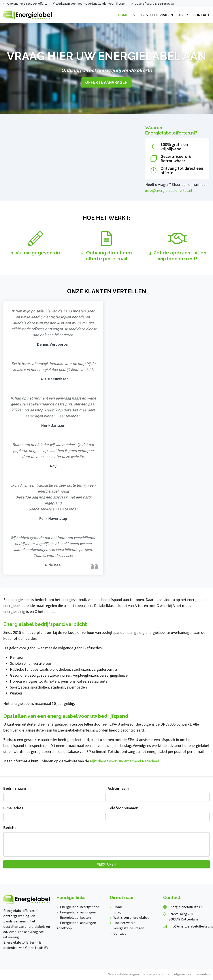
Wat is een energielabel (131, 917)
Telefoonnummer (123, 808)
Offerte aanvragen (106, 82)
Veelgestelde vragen (129, 928)
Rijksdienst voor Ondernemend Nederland (124, 761)
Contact (120, 933)
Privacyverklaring (156, 974)
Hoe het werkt (124, 923)
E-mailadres (13, 808)
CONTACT (202, 15)
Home (118, 907)
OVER (183, 15)
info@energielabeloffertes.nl (169, 190)
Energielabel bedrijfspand (80, 907)
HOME (123, 15)
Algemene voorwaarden (192, 974)
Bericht (10, 828)
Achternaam (118, 788)
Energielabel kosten (75, 917)
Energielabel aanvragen (78, 912)
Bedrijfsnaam (15, 788)
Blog (117, 912)
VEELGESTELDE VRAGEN (153, 15)
